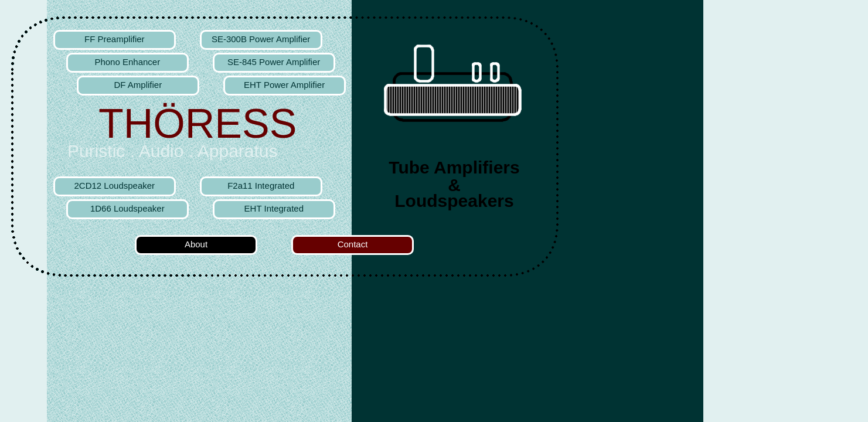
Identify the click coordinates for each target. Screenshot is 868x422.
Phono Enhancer (127, 62)
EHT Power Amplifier (284, 85)
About (196, 244)
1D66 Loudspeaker (127, 208)
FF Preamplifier (115, 39)
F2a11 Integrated (261, 186)
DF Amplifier (138, 85)
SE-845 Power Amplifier (274, 62)
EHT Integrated (274, 208)
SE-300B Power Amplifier (261, 39)
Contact (353, 244)
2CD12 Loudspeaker (115, 186)
